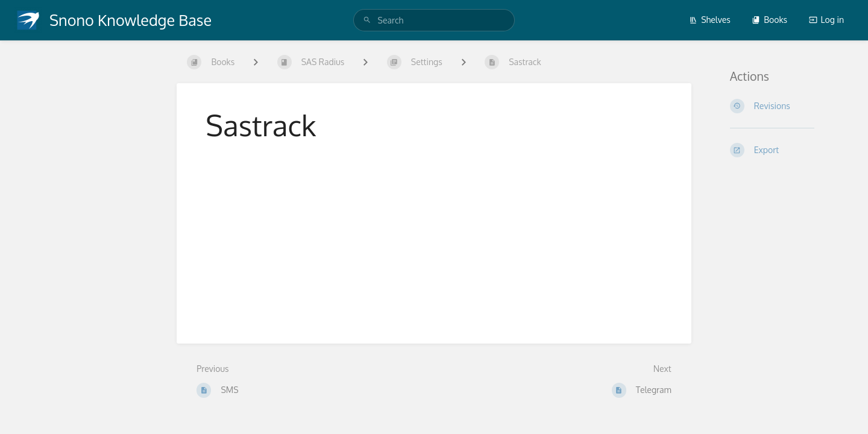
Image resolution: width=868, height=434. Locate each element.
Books (769, 20)
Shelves (710, 20)
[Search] (367, 20)
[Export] (785, 150)
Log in (826, 20)
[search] (434, 20)
